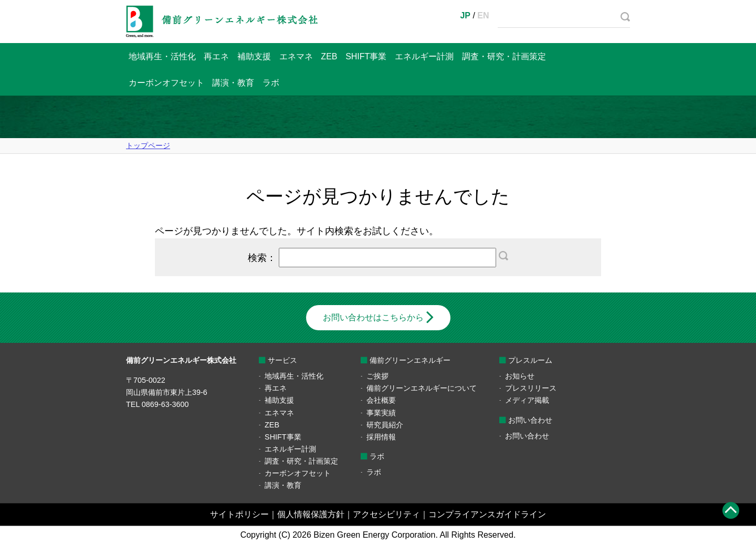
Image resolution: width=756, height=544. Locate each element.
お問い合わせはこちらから (373, 317)
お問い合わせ (527, 436)
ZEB (329, 56)
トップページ (148, 145)
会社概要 (381, 400)
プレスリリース (531, 388)
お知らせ (520, 376)
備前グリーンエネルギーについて (422, 388)
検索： (378, 258)
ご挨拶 (377, 376)
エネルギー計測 (424, 56)
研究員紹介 (385, 425)
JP (465, 15)
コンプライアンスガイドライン (487, 514)
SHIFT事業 (366, 56)
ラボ (271, 83)
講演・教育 (233, 83)
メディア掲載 (527, 400)
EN (483, 15)
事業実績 (381, 413)
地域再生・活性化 (162, 56)
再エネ (216, 56)
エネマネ (296, 56)
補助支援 (254, 56)
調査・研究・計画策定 (504, 56)
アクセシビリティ (386, 514)
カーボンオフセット (166, 83)
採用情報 (381, 437)
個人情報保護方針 (311, 514)
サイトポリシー (239, 514)
